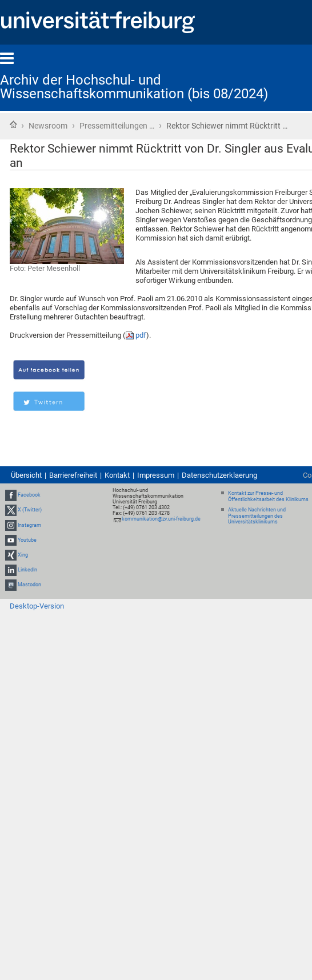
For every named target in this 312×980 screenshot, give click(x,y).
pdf (141, 335)
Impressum (156, 475)
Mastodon (29, 585)
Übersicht (26, 475)
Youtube (27, 540)
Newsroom (48, 126)
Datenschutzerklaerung (219, 475)
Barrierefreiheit (73, 475)
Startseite (13, 125)
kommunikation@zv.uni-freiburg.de (161, 519)
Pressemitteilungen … (117, 126)
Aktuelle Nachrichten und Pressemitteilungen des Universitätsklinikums (257, 516)
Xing (23, 555)
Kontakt (117, 475)
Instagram (29, 525)
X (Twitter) (30, 510)
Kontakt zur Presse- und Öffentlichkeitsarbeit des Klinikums (268, 496)
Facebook (29, 495)
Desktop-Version (37, 606)
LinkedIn (27, 570)
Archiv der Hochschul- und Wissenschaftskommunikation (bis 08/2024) (134, 87)
